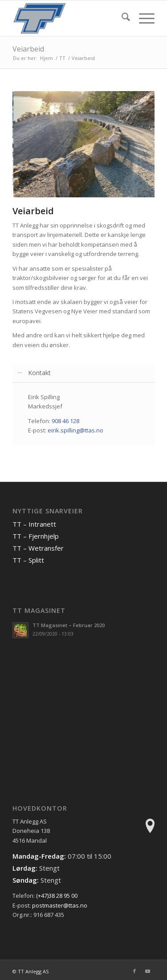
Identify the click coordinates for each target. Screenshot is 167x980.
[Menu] (142, 18)
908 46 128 (65, 421)
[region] (83, 414)
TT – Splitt (28, 560)
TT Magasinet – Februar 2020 (69, 625)
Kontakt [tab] (34, 373)
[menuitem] (121, 18)
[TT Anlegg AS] (69, 18)
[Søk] (121, 18)
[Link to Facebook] (134, 971)
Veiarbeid (28, 49)
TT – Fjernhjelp (36, 536)
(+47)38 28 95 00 (57, 896)
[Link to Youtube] (148, 971)
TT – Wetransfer (38, 548)
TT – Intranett (34, 524)
